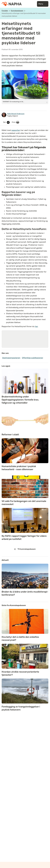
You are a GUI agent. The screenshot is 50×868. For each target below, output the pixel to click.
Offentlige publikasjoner (32, 358)
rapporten (16, 130)
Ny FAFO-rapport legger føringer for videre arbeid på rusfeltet (24, 538)
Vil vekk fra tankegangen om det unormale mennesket (24, 503)
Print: (15, 122)
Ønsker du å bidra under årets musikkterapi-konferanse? (25, 593)
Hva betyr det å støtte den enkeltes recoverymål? (20, 639)
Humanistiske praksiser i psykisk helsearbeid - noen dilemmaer (19, 468)
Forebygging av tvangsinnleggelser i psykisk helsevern (21, 708)
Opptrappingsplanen (11, 358)
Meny (43, 4)
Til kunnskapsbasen (25, 549)
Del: (7, 122)
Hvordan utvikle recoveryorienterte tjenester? (20, 673)
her (36, 326)
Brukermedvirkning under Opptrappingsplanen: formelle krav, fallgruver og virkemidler (20, 400)
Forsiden (5, 11)
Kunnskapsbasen (17, 11)
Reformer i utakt (10, 435)
